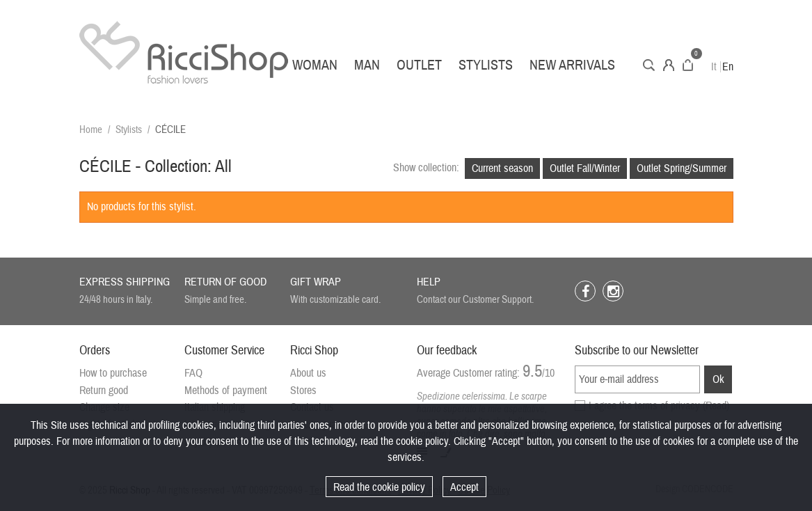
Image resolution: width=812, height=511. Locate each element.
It (714, 67)
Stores (303, 391)
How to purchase (113, 373)
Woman (315, 65)
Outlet (419, 65)
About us (308, 373)
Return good (104, 391)
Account (669, 65)
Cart (688, 65)
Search (649, 65)
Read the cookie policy (379, 487)
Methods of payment (226, 391)
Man (367, 65)
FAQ (193, 373)
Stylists (486, 65)
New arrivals (572, 65)
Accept (464, 487)
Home (91, 130)
